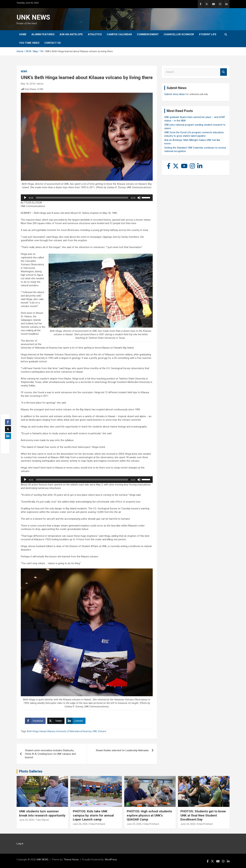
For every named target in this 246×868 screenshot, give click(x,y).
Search (224, 72)
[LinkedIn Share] (76, 721)
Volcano (102, 731)
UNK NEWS (33, 17)
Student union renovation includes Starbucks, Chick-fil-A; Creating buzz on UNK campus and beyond (50, 754)
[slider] (82, 198)
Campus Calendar (119, 34)
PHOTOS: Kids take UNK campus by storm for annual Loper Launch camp (93, 815)
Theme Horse (71, 860)
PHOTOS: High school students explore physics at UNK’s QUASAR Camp (149, 815)
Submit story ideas (175, 94)
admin (40, 84)
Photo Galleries (31, 771)
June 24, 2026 (188, 824)
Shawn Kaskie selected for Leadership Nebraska (122, 750)
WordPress (111, 860)
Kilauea (51, 731)
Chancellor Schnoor (179, 34)
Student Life (208, 34)
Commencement (148, 34)
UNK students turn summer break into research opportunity (42, 813)
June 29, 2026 (27, 820)
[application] (87, 198)
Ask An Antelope (71, 34)
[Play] (25, 198)
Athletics (95, 34)
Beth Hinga (33, 731)
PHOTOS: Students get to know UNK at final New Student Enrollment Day (203, 815)
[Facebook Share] (35, 721)
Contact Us (53, 43)
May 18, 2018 (28, 84)
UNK (95, 731)
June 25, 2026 (134, 824)
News (24, 71)
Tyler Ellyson (42, 820)
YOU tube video (29, 43)
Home (23, 34)
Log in (20, 844)
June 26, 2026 (80, 824)
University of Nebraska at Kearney (74, 731)
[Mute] (139, 198)
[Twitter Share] (56, 721)
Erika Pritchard (97, 824)
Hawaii (43, 731)
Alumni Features (43, 34)
